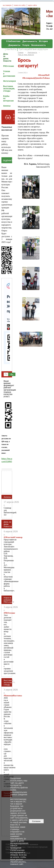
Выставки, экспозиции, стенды (8, 89)
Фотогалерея (8, 81)
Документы (14, 45)
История (43, 41)
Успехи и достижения (8, 74)
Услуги (26, 45)
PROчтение (8, 66)
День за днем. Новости (7, 57)
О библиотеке (13, 41)
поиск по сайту (20, 5)
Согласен (36, 821)
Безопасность (39, 45)
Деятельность (30, 41)
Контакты (11, 49)
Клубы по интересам (8, 98)
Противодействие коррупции (33, 49)
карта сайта (32, 5)
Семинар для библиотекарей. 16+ (10, 511)
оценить (9, 160)
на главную (7, 5)
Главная (21, 52)
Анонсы (7, 106)
